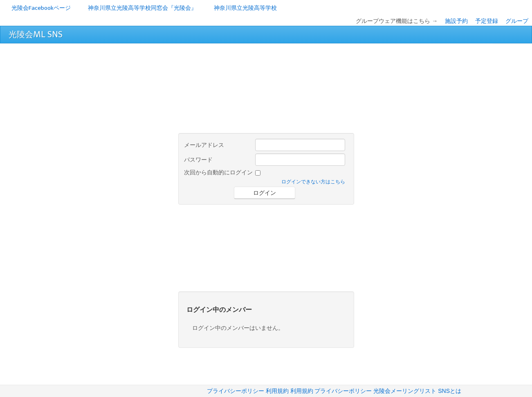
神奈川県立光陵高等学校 (245, 8)
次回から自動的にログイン (218, 172)
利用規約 (277, 391)
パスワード (198, 160)
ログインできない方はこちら (313, 182)
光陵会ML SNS (36, 34)
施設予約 (456, 21)
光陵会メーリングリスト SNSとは (417, 391)
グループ (517, 21)
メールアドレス (204, 145)
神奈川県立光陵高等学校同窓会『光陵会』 (142, 8)
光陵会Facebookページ (41, 8)
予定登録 (487, 21)
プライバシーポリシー (236, 391)
